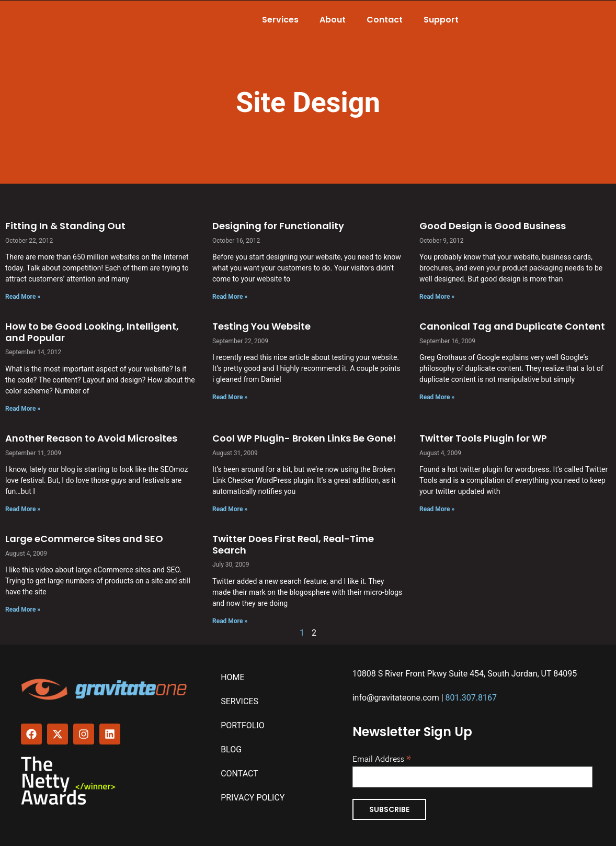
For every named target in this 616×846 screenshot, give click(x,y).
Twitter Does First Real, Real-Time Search (293, 544)
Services (280, 20)
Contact (385, 20)
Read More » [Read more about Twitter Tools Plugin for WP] (437, 509)
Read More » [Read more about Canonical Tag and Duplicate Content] (437, 397)
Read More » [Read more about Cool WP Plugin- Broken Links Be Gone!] (230, 509)
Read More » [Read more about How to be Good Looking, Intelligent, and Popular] (23, 409)
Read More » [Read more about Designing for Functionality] (230, 297)
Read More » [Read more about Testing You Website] (230, 397)
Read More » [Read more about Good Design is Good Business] (437, 297)
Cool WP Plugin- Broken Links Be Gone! (304, 438)
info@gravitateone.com (396, 698)
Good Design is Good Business (493, 226)
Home (232, 677)
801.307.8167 (471, 698)
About (333, 20)
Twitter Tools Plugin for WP (483, 438)
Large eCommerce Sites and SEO (84, 539)
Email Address (382, 758)
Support (441, 20)
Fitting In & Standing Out (65, 226)
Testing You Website (261, 326)
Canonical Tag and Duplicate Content (512, 326)
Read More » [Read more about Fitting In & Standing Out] (23, 297)
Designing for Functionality (278, 226)
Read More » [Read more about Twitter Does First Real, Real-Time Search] (230, 621)
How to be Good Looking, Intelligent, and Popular (92, 332)
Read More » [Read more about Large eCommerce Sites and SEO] (23, 610)
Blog (231, 749)
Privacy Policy (253, 798)
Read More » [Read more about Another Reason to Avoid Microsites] (23, 509)
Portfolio (243, 725)
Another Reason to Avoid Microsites (91, 438)
